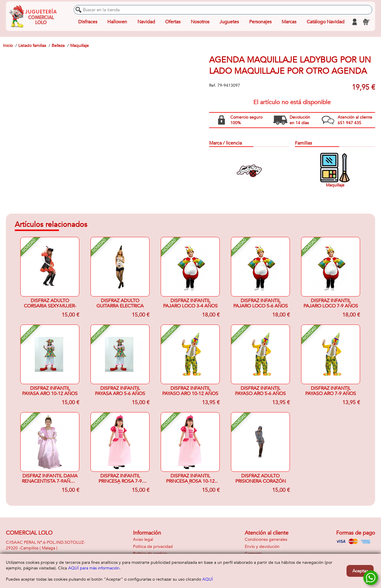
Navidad (146, 22)
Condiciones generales (266, 539)
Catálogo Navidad (326, 22)
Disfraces (88, 22)
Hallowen (117, 22)
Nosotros (200, 22)
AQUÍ (208, 579)
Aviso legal (143, 539)
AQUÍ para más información (94, 568)
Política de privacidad (153, 547)
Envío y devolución (262, 547)
